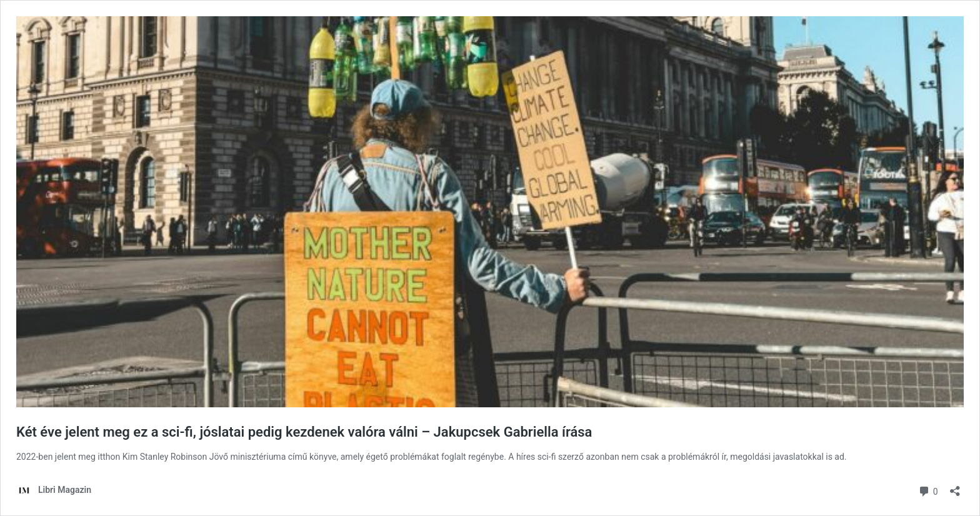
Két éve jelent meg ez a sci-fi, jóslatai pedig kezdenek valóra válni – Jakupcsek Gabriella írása (304, 432)
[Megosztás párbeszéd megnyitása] (955, 487)
